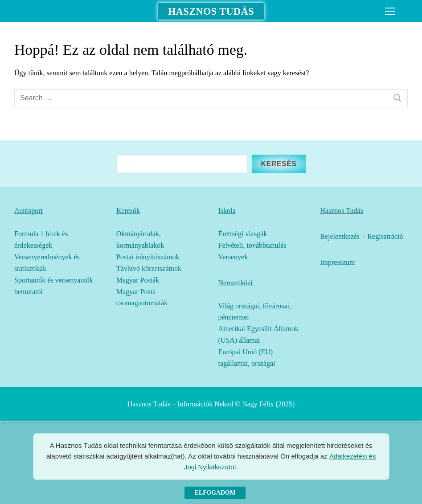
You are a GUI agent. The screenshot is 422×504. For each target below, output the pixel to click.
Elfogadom (215, 493)
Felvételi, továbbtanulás (252, 245)
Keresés (279, 164)
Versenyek (233, 257)
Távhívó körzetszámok (149, 268)
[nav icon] (390, 11)
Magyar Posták (138, 280)
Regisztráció (385, 236)
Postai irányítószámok (148, 257)
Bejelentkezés (340, 236)
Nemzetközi (236, 283)
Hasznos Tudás (211, 11)
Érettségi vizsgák (243, 234)
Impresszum (337, 262)
